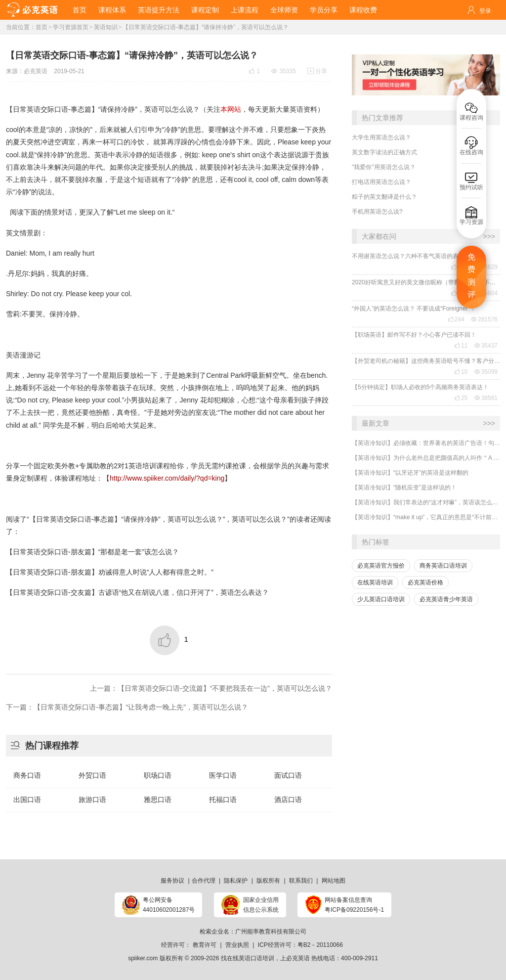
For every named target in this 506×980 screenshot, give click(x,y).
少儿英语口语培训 (381, 599)
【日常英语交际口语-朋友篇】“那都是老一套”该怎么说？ (92, 552)
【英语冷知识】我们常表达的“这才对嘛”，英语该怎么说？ (426, 502)
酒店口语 (288, 800)
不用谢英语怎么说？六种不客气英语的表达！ (411, 256)
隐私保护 (236, 881)
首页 (80, 10)
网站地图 (334, 881)
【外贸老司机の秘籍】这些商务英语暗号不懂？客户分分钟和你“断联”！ (426, 361)
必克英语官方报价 (381, 566)
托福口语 (223, 800)
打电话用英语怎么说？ (381, 182)
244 (456, 319)
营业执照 (237, 945)
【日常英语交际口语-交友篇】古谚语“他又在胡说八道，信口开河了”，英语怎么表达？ (137, 592)
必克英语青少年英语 (446, 599)
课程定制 (205, 10)
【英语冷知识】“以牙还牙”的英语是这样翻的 (410, 473)
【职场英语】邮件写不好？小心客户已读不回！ (414, 335)
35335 (283, 71)
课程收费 (363, 10)
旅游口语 (92, 800)
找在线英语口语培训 (248, 958)
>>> (489, 236)
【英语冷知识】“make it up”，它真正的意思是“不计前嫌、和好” (426, 517)
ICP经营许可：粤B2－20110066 (300, 945)
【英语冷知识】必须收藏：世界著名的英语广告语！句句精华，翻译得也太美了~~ (426, 443)
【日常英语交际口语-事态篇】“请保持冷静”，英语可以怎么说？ (206, 27)
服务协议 (172, 881)
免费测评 (471, 276)
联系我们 (301, 881)
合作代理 (204, 881)
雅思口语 (158, 800)
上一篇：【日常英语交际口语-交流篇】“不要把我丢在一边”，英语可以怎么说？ (211, 688)
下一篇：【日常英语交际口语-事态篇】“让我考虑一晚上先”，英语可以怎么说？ (127, 707)
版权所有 (268, 881)
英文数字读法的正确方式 (384, 152)
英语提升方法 (159, 10)
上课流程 (245, 10)
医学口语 (223, 775)
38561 (486, 398)
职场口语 (158, 775)
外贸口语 (92, 775)
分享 (317, 71)
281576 (484, 319)
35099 (486, 372)
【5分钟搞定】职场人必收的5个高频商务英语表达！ (420, 387)
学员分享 (324, 10)
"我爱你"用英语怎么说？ (384, 167)
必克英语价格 (425, 582)
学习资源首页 (71, 27)
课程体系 (112, 10)
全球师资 (284, 10)
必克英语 (36, 71)
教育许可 (205, 945)
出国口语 (27, 800)
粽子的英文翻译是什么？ (384, 197)
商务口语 (27, 775)
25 (461, 398)
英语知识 (106, 27)
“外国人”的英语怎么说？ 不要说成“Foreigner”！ (414, 309)
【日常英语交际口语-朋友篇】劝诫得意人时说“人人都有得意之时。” (110, 572)
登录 (485, 11)
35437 (486, 346)
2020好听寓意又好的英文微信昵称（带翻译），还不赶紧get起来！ (426, 282)
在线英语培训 (375, 582)
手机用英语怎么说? (377, 212)
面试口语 (288, 775)
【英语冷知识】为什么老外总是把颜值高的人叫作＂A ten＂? (426, 458)
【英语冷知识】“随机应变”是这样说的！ (404, 488)
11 (461, 346)
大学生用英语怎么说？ (381, 137)
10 (461, 372)
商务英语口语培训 (443, 566)
